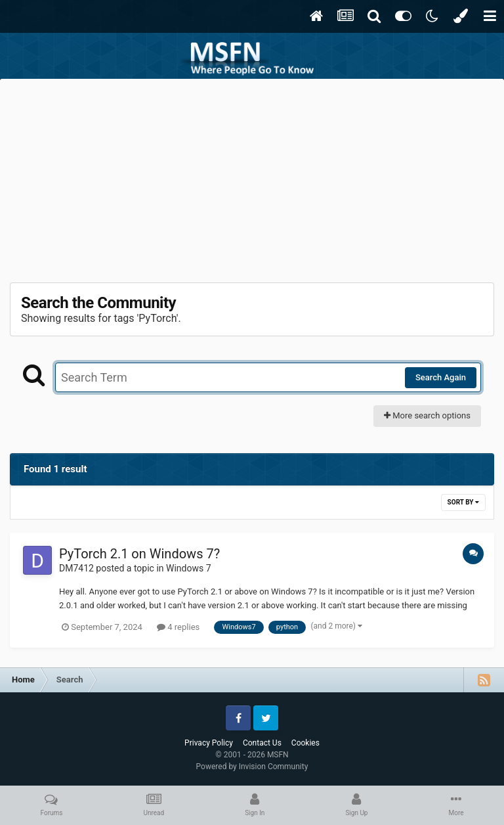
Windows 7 (189, 568)
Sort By (463, 502)
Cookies (305, 743)
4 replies (178, 627)
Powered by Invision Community (252, 767)
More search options (427, 415)
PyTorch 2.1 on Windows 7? (139, 554)
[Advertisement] (252, 177)
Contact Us (262, 743)
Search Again (441, 377)
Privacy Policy (209, 743)
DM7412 (76, 568)
